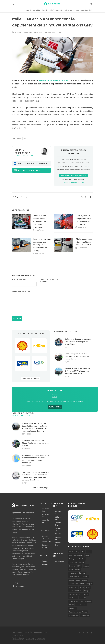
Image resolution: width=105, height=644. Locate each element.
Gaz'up (72, 580)
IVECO (88, 587)
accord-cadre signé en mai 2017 (55, 80)
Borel (87, 555)
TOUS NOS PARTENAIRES (31, 378)
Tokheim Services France (78, 612)
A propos (17, 583)
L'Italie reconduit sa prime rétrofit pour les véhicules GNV (84, 242)
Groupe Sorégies (86, 584)
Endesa (86, 566)
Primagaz (85, 594)
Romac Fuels (74, 601)
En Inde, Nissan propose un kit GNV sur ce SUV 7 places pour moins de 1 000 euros (77, 371)
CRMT (79, 566)
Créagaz (72, 566)
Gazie (78, 580)
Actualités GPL (45, 516)
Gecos (85, 580)
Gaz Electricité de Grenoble (79, 577)
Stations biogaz (45, 546)
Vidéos (44, 561)
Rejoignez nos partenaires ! (73, 182)
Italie (25, 138)
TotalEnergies (74, 615)
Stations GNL (46, 542)
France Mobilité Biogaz (77, 573)
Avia (71, 555)
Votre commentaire (21, 292)
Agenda (45, 564)
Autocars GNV (58, 538)
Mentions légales (18, 638)
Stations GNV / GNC (46, 537)
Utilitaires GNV (58, 518)
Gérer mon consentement (36, 638)
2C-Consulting (74, 552)
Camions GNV (58, 524)
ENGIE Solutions (75, 570)
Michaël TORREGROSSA (34, 32)
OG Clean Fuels (75, 594)
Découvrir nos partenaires (73, 176)
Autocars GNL (58, 544)
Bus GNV (58, 534)
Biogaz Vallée (79, 555)
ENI (14, 138)
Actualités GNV (45, 510)
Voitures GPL (59, 561)
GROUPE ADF (74, 584)
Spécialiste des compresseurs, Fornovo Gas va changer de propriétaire (39, 222)
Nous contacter (19, 586)
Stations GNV (52, 32)
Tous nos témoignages (41, 488)
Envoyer (17, 318)
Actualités (37, 10)
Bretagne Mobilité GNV (77, 559)
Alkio (83, 552)
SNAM (19, 138)
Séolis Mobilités (85, 601)
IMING (82, 587)
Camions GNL (58, 529)
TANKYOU (73, 608)
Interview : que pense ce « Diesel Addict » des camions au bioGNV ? (35, 443)
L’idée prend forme (76, 591)
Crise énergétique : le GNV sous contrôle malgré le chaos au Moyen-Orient (78, 356)
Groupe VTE (73, 587)
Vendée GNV (85, 615)
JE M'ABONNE (55, 407)
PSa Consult (73, 598)
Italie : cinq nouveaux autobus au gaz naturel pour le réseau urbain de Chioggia (42, 245)
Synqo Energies (81, 605)
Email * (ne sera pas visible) (49, 280)
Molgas (87, 591)
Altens (89, 552)
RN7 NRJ (83, 598)
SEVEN (71, 605)
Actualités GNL (45, 521)
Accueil (29, 10)
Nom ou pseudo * (19, 280)
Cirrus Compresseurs (77, 562)
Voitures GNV (58, 513)
